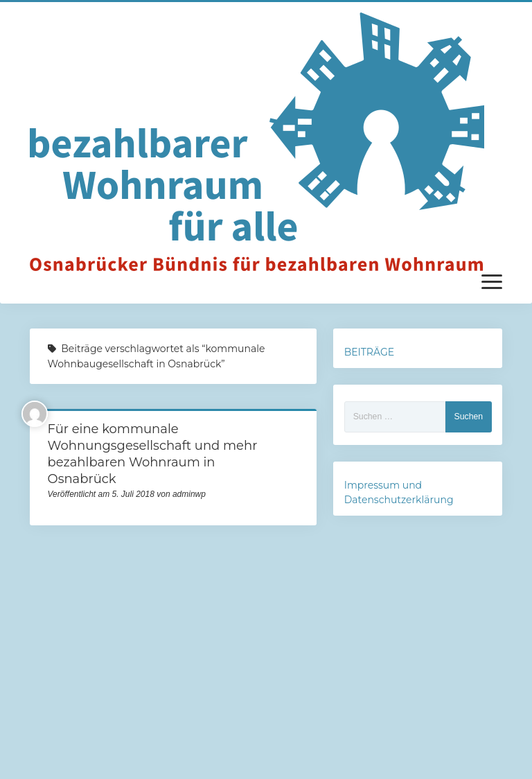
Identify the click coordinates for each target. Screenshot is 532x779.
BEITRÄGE (369, 352)
